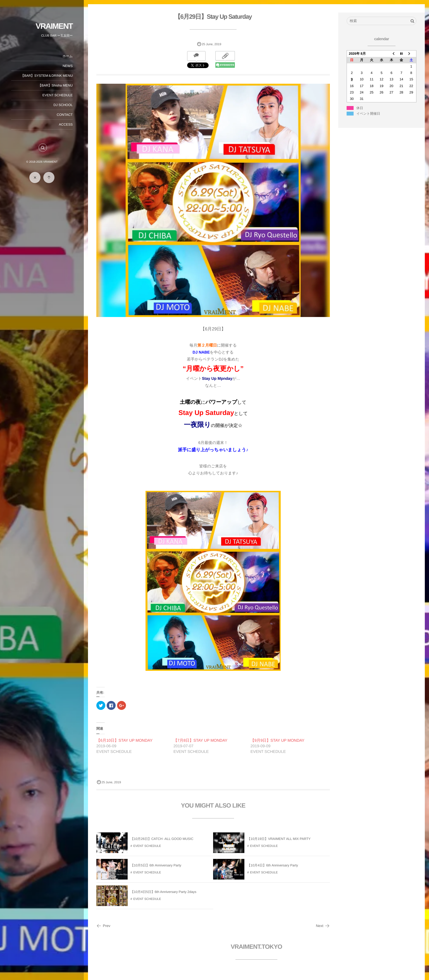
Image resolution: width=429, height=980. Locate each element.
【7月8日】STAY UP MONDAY (200, 740)
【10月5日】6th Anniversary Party (156, 865)
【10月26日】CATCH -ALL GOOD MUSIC (162, 839)
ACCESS (66, 124)
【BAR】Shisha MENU (55, 85)
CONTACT (65, 115)
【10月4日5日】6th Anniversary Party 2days (163, 892)
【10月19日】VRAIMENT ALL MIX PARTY (279, 839)
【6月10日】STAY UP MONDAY (124, 740)
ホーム (67, 56)
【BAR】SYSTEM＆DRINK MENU (47, 76)
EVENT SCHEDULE (58, 95)
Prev (103, 926)
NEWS (68, 66)
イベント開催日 (368, 114)
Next (323, 926)
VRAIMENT (54, 26)
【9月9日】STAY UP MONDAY (277, 740)
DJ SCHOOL (63, 105)
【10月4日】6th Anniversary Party (273, 865)
